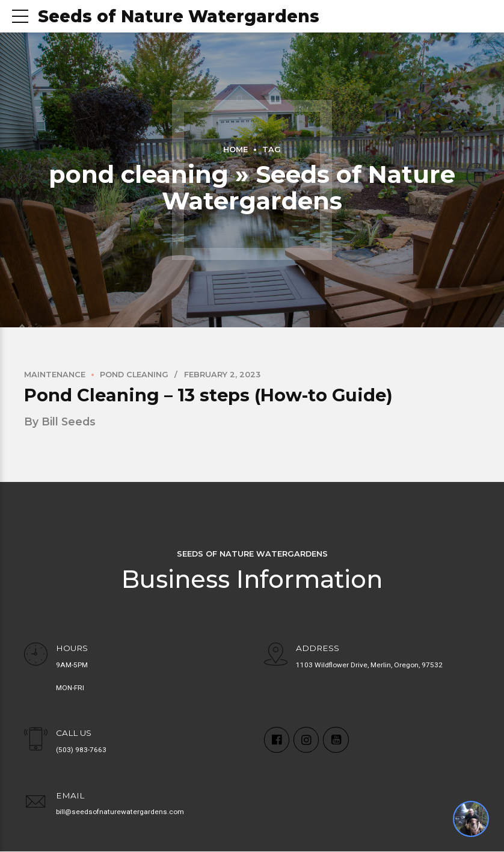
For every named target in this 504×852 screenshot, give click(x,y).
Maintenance (55, 375)
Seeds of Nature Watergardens (179, 16)
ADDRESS (318, 648)
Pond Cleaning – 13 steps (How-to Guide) (208, 395)
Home (235, 150)
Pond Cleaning (134, 375)
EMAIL (70, 795)
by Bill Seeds (60, 421)
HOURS (72, 648)
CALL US (74, 733)
